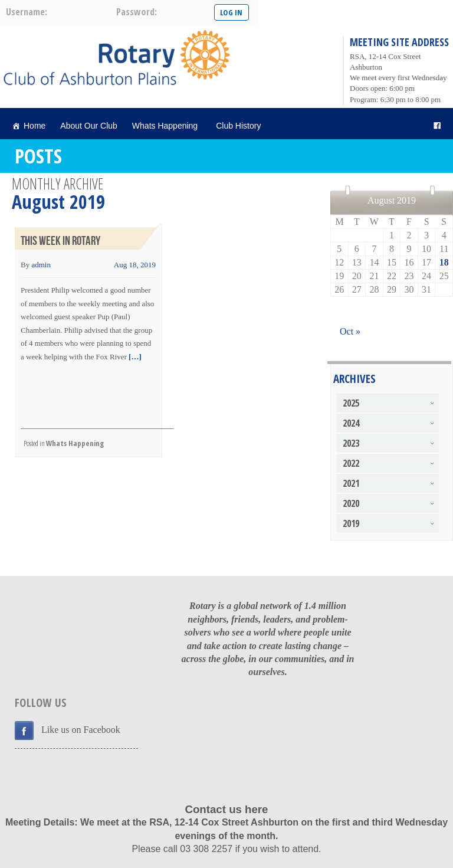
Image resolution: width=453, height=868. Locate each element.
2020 (351, 503)
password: (137, 12)
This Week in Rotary (60, 241)
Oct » (350, 331)
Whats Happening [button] (167, 126)
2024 (351, 423)
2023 (351, 443)
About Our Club (89, 126)
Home (35, 126)
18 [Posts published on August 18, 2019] (444, 262)
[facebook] (437, 126)
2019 (351, 523)
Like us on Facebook (81, 730)
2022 (351, 463)
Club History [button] (240, 126)
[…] (134, 357)
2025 (351, 403)
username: (27, 12)
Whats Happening (75, 443)
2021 (351, 483)
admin (41, 265)
